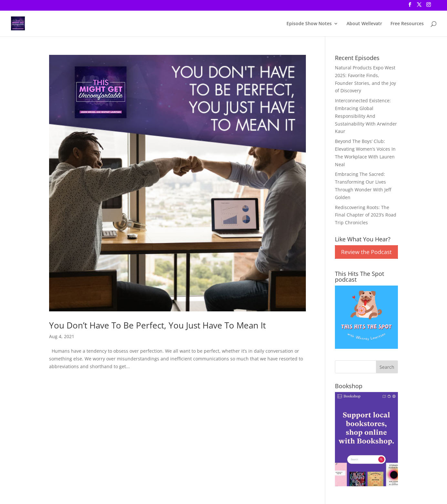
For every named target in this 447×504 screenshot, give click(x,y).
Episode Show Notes (309, 24)
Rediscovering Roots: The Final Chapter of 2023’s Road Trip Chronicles (366, 215)
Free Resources (407, 24)
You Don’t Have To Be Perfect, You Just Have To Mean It (157, 325)
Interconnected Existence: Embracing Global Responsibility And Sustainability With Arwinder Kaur (366, 116)
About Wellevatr (364, 24)
